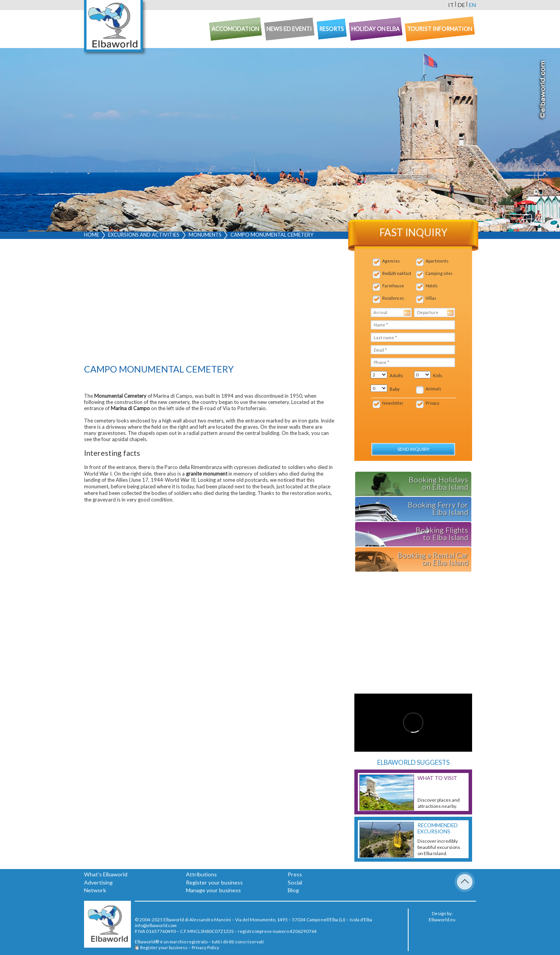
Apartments (437, 261)
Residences (393, 298)
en (472, 5)
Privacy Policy (205, 947)
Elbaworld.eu (442, 919)
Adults (396, 375)
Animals (433, 389)
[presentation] (412, 422)
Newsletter (393, 403)
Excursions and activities (144, 235)
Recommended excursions (438, 828)
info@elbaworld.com (156, 925)
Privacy (432, 403)
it (451, 5)
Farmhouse (393, 286)
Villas (431, 298)
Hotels (432, 286)
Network (95, 890)
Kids (438, 375)
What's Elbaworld (106, 874)
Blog (293, 890)
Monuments (205, 235)
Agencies (391, 261)
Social (295, 882)
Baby (395, 389)
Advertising (98, 882)
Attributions (201, 874)
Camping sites (439, 273)
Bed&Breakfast (397, 273)
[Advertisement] (210, 303)
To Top (465, 882)
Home (92, 235)
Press (295, 874)
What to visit (437, 778)
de (461, 5)
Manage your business (213, 890)
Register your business (214, 882)
